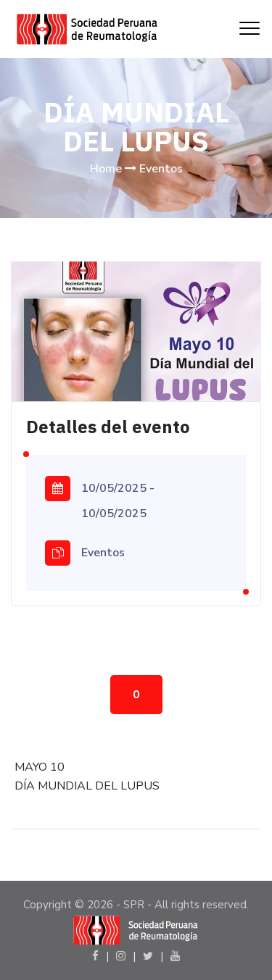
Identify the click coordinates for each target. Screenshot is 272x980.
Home (106, 169)
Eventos (161, 169)
